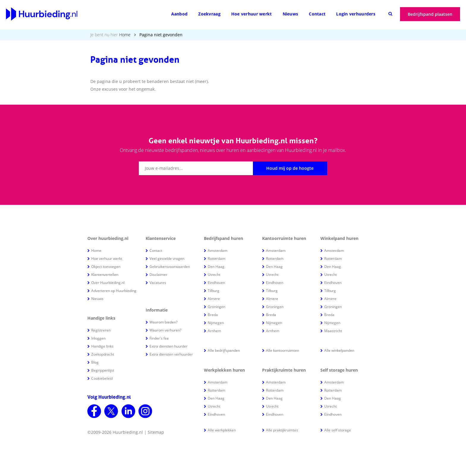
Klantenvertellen (105, 275)
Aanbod (180, 14)
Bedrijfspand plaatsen (430, 14)
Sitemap (156, 432)
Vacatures (158, 283)
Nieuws (291, 14)
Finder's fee (159, 338)
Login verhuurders (356, 14)
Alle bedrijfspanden (224, 350)
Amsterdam (218, 250)
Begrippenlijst (103, 370)
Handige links (102, 346)
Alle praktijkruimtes (282, 430)
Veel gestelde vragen (167, 259)
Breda (213, 315)
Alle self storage (338, 430)
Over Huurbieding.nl (108, 283)
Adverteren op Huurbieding (114, 291)
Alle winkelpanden (339, 350)
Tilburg (214, 291)
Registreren (101, 330)
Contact (317, 14)
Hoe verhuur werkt (252, 14)
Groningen (217, 307)
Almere (214, 299)
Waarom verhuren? (165, 330)
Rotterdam (217, 259)
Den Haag (216, 267)
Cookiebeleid (102, 378)
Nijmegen (216, 323)
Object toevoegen (106, 267)
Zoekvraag (209, 14)
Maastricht (333, 331)
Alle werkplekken (222, 430)
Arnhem (214, 331)
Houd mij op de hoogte (290, 168)
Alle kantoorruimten (282, 350)
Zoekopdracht (103, 354)
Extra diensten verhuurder (171, 354)
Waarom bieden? (163, 322)
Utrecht (214, 275)
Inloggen (98, 338)
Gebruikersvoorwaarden (170, 267)
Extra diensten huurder (169, 346)
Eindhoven (216, 283)
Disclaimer (158, 275)
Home (125, 35)
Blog (95, 362)
